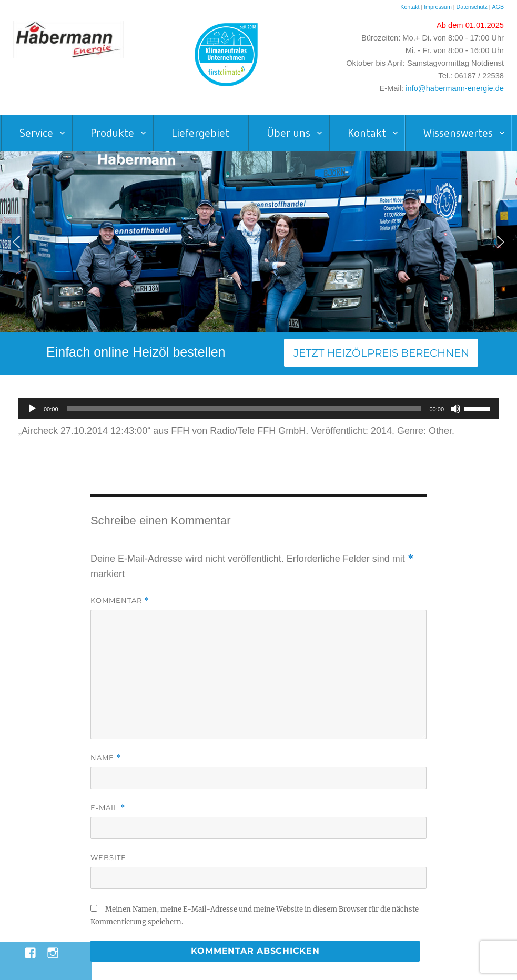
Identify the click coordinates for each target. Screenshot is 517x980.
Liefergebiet (200, 133)
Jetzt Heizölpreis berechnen (381, 353)
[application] (258, 409)
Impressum (438, 7)
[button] (16, 242)
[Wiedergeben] (32, 409)
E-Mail (108, 808)
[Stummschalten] (455, 409)
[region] (258, 242)
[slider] (244, 409)
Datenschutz (473, 7)
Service (36, 133)
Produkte (112, 133)
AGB (498, 7)
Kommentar (120, 600)
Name (106, 758)
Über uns (288, 133)
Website (108, 857)
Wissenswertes (458, 133)
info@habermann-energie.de (455, 88)
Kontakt (410, 7)
